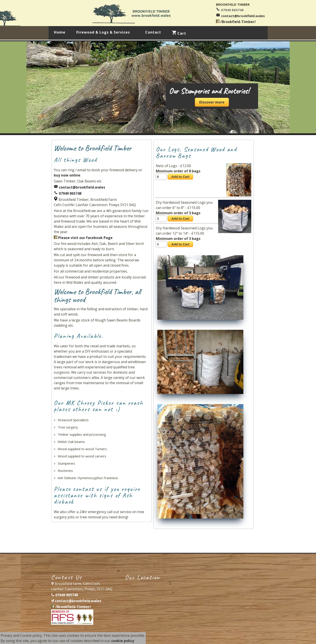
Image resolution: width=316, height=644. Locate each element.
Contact (153, 32)
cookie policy (123, 641)
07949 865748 (232, 10)
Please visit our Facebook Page (83, 238)
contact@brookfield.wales (243, 16)
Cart (179, 33)
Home (60, 32)
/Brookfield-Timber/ (236, 22)
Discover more (212, 102)
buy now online (67, 175)
